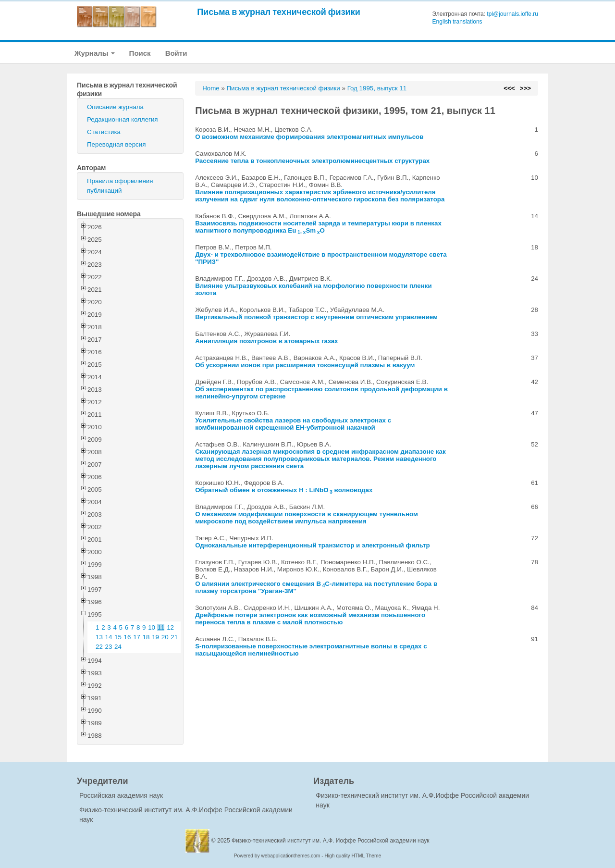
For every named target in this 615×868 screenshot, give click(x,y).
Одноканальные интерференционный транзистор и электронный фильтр (312, 545)
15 (118, 637)
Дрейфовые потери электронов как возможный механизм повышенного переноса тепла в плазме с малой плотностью (310, 619)
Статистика (104, 132)
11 (161, 627)
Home (211, 88)
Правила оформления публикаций (120, 186)
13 (99, 637)
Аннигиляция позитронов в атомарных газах (266, 341)
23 (109, 647)
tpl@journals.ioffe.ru (512, 14)
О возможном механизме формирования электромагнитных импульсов (309, 137)
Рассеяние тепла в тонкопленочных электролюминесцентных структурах (312, 161)
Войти (176, 53)
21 (174, 637)
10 (152, 627)
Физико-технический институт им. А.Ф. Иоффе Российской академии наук (331, 841)
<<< (509, 88)
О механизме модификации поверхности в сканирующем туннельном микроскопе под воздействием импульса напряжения (307, 518)
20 (165, 637)
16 (128, 637)
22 (99, 647)
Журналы (95, 53)
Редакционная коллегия (123, 119)
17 (137, 637)
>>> (525, 88)
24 (118, 647)
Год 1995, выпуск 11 (377, 88)
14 (109, 637)
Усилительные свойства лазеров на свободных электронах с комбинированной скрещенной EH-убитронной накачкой (293, 424)
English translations (457, 22)
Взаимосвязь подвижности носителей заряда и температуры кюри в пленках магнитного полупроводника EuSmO (318, 227)
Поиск (140, 53)
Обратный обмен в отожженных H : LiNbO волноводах (284, 490)
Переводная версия (116, 144)
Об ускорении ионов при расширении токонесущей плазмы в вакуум (305, 365)
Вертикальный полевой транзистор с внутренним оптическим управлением (316, 317)
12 (170, 627)
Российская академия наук (121, 795)
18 (146, 637)
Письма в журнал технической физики (279, 12)
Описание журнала (115, 107)
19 (155, 637)
